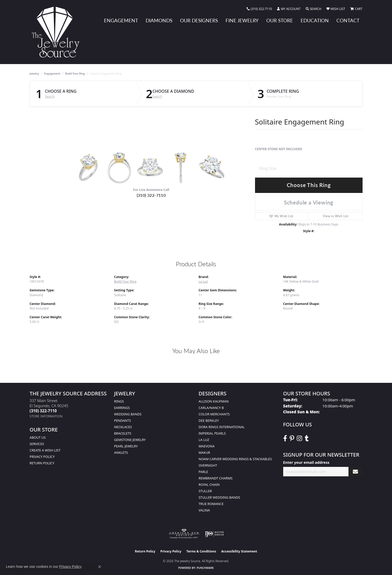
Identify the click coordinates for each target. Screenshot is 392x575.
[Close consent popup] (100, 567)
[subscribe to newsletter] (355, 472)
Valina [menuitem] (204, 510)
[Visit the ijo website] (214, 534)
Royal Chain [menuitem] (209, 485)
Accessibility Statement (239, 551)
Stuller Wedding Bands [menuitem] (219, 497)
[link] (259, 9)
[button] (289, 9)
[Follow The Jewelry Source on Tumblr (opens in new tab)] (307, 438)
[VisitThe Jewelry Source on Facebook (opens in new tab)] (285, 438)
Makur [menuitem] (204, 453)
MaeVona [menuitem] (207, 446)
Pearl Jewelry (126, 446)
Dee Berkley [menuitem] (209, 420)
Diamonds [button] (159, 20)
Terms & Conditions (201, 551)
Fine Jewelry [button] (242, 20)
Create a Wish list (45, 450)
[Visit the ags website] (184, 534)
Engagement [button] (121, 20)
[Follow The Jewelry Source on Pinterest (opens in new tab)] (292, 438)
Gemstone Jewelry (130, 440)
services (37, 444)
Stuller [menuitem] (205, 491)
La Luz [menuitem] (204, 440)
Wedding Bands (128, 414)
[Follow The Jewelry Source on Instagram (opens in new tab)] (299, 438)
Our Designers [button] (199, 20)
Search (50, 97)
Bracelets (123, 433)
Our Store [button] (280, 20)
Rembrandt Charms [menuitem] (216, 478)
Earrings (122, 408)
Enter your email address (306, 462)
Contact (348, 20)
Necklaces (123, 427)
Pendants (123, 420)
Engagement (52, 74)
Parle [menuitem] (203, 472)
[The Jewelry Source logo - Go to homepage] (58, 32)
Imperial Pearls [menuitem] (212, 433)
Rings (119, 401)
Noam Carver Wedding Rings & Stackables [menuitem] (235, 459)
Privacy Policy (42, 457)
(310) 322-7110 (151, 195)
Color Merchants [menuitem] (214, 414)
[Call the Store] (43, 411)
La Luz (203, 281)
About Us (38, 437)
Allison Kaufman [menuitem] (214, 401)
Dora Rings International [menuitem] (222, 427)
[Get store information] (46, 416)
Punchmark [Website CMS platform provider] (205, 568)
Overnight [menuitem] (208, 465)
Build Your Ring (75, 74)
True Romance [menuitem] (211, 504)
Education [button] (315, 20)
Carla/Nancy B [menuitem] (211, 408)
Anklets (121, 453)
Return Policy (42, 463)
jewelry (34, 74)
